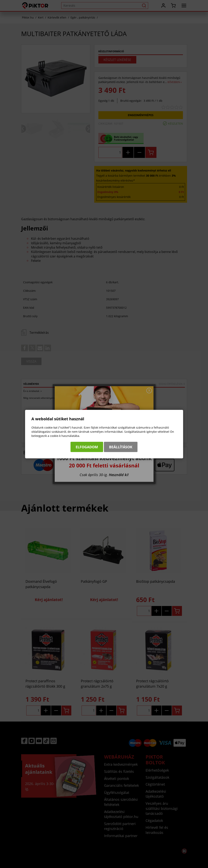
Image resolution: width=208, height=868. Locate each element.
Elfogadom (87, 447)
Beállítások (121, 447)
